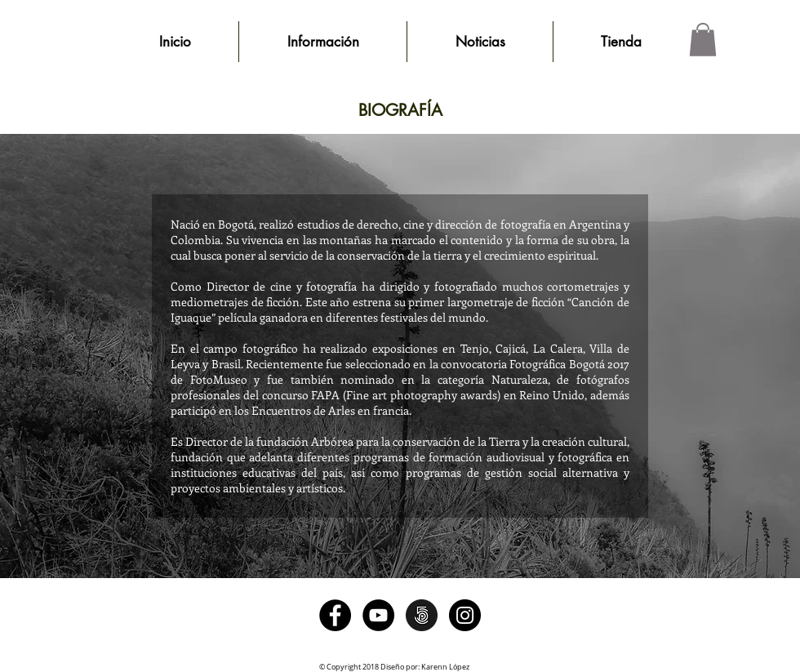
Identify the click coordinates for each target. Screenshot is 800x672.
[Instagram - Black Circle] (465, 615)
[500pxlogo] (422, 615)
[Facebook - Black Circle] (335, 615)
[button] (703, 40)
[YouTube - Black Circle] (378, 615)
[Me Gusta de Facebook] (400, 545)
